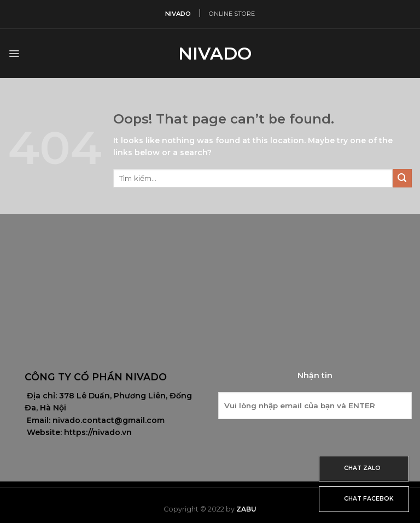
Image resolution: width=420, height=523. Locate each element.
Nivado (210, 54)
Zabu (246, 509)
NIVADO (178, 14)
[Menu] (14, 54)
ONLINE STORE (232, 14)
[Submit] (402, 178)
